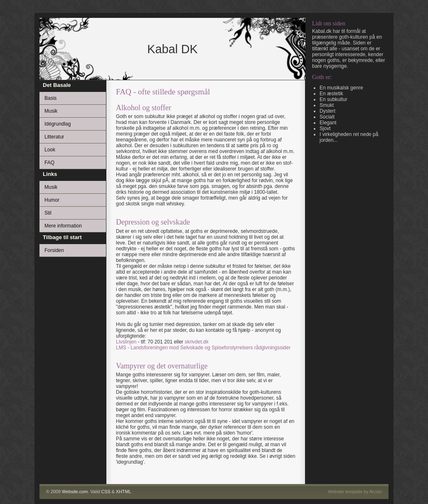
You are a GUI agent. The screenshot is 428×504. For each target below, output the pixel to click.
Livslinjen (126, 342)
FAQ (49, 163)
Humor (52, 200)
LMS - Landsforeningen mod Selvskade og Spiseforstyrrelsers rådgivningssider (203, 348)
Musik (51, 111)
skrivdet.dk (196, 342)
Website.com (75, 492)
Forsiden (54, 250)
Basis (50, 98)
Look (50, 150)
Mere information (63, 226)
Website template (345, 492)
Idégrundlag (58, 124)
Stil (48, 213)
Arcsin (376, 492)
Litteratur (54, 137)
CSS (106, 492)
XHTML (124, 492)
